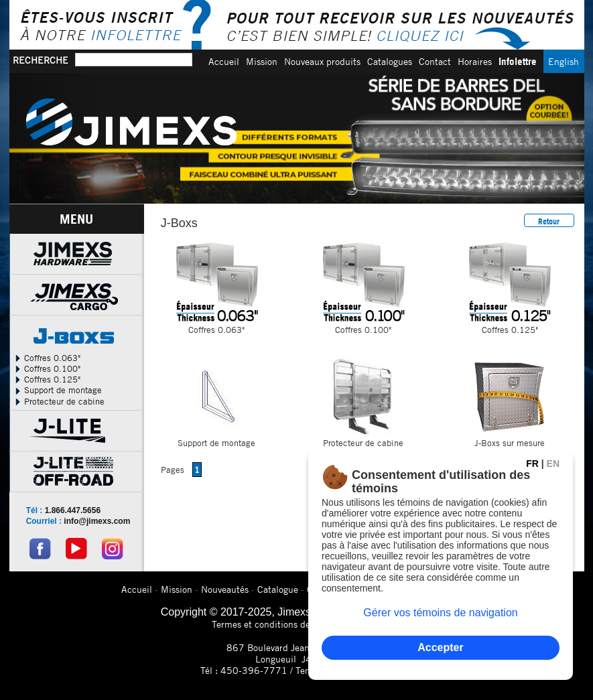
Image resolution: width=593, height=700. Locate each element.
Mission (262, 61)
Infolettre (518, 61)
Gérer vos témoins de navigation (440, 613)
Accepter (440, 647)
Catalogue (278, 589)
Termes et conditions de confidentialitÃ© (296, 624)
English (564, 61)
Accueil (224, 61)
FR (532, 464)
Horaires (475, 61)
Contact (435, 61)
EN (553, 464)
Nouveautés (225, 589)
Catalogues (390, 61)
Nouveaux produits (322, 61)
